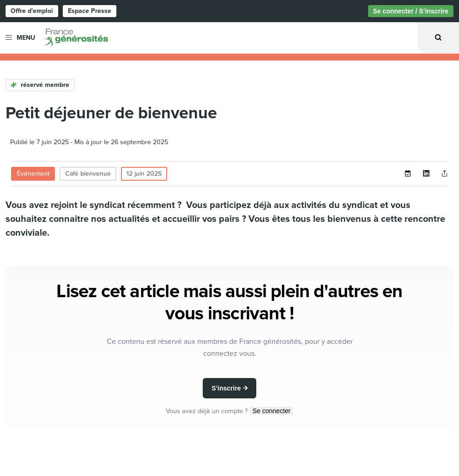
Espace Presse (90, 11)
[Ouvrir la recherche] (438, 38)
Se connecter (272, 411)
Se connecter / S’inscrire (411, 11)
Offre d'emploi (32, 11)
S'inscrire (226, 388)
